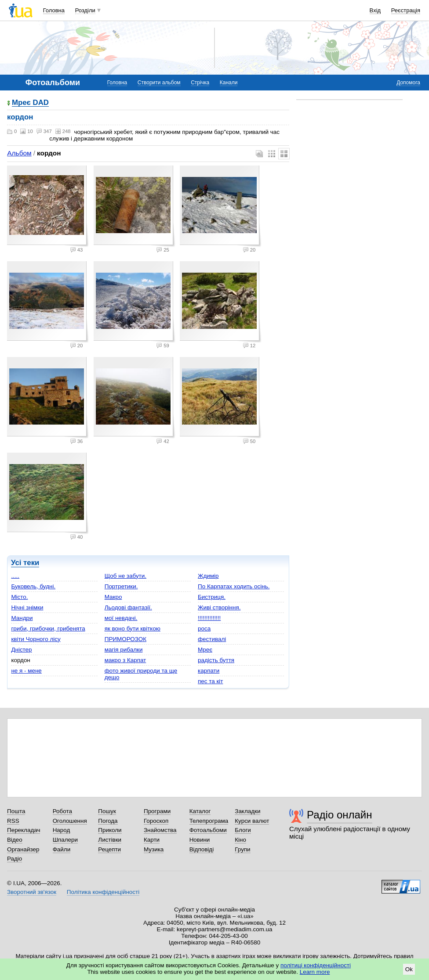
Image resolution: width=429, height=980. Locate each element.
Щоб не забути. (125, 576)
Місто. (19, 597)
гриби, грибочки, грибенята (48, 629)
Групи (242, 849)
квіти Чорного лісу (36, 639)
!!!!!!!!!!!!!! (209, 618)
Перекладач (24, 830)
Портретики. (121, 586)
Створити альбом (159, 83)
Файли (62, 849)
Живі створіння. (219, 607)
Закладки (247, 811)
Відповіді (202, 849)
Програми (157, 811)
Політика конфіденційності (103, 892)
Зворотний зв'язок (32, 892)
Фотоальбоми (208, 830)
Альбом (19, 153)
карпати (209, 671)
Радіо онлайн (340, 815)
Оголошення (70, 821)
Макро (113, 597)
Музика (154, 849)
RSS (13, 821)
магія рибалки (124, 650)
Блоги (243, 830)
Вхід (375, 10)
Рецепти (109, 849)
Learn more (315, 972)
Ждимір (208, 576)
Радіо (15, 859)
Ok (409, 969)
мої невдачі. (121, 618)
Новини (200, 840)
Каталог (200, 811)
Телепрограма (209, 821)
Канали (229, 83)
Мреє (205, 650)
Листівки (110, 840)
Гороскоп (156, 821)
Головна (54, 10)
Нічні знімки (27, 607)
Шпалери (65, 840)
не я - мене (26, 671)
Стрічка (200, 83)
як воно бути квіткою (133, 629)
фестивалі (212, 639)
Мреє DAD (30, 103)
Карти (152, 840)
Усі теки (25, 563)
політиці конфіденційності (316, 965)
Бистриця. (212, 597)
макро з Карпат (125, 660)
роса (204, 629)
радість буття (216, 660)
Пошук (107, 811)
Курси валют (252, 821)
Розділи (85, 10)
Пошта (16, 811)
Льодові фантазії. (128, 607)
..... (15, 576)
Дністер (21, 650)
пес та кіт (210, 681)
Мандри (22, 618)
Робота (62, 811)
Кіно (240, 840)
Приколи (110, 830)
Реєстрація (406, 10)
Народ (62, 830)
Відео (15, 840)
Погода (108, 821)
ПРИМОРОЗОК (125, 639)
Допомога (408, 83)
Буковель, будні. (33, 586)
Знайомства (160, 830)
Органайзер (23, 849)
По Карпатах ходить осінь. (234, 586)
